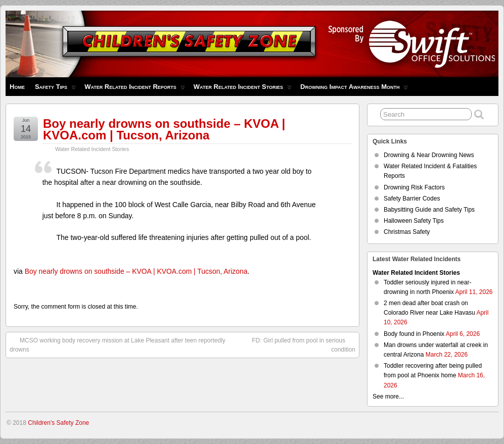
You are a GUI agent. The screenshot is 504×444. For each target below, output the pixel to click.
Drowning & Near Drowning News (429, 155)
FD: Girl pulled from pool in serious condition (304, 344)
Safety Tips (55, 89)
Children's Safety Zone (58, 423)
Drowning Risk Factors (414, 187)
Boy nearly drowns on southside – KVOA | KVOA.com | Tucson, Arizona (164, 129)
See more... (388, 397)
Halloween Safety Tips (414, 221)
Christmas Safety (407, 232)
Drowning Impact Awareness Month (354, 89)
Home (17, 87)
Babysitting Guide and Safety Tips (429, 210)
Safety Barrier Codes (412, 199)
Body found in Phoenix (414, 334)
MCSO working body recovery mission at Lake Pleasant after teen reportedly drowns (118, 344)
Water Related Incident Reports (135, 89)
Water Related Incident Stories (243, 89)
